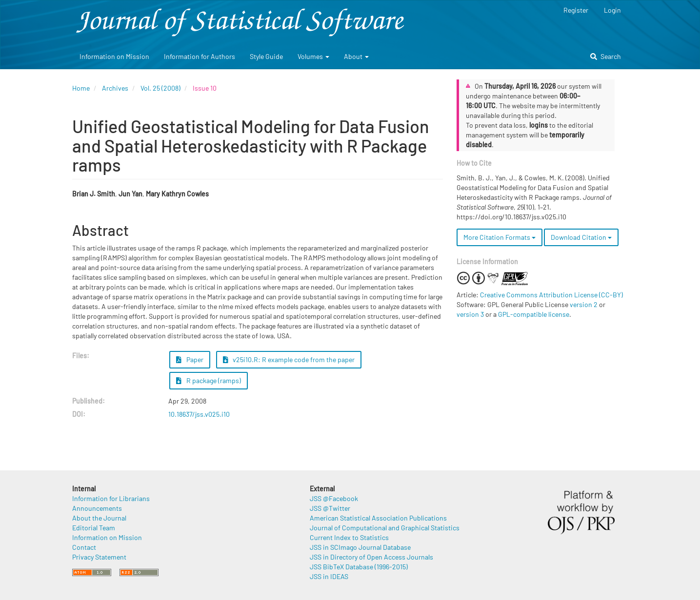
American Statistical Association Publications (378, 518)
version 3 (470, 314)
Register (576, 10)
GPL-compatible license (534, 314)
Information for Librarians (111, 498)
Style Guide (266, 56)
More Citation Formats (500, 237)
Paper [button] (190, 359)
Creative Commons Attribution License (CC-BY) (551, 295)
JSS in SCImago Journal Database (360, 547)
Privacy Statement (99, 557)
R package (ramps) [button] (209, 380)
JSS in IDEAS (329, 576)
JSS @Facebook (334, 498)
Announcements (97, 508)
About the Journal (99, 518)
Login (612, 10)
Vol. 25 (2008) (160, 88)
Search (606, 56)
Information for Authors (200, 56)
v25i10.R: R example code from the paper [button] (289, 359)
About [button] (356, 56)
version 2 (584, 304)
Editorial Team (94, 528)
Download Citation (581, 237)
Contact (84, 547)
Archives (115, 88)
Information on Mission (114, 56)
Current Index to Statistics (349, 537)
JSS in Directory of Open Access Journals (371, 557)
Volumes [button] (313, 56)
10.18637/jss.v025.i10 (199, 414)
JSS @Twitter (330, 508)
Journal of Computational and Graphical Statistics (385, 528)
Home (81, 88)
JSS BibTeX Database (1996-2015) (359, 567)
